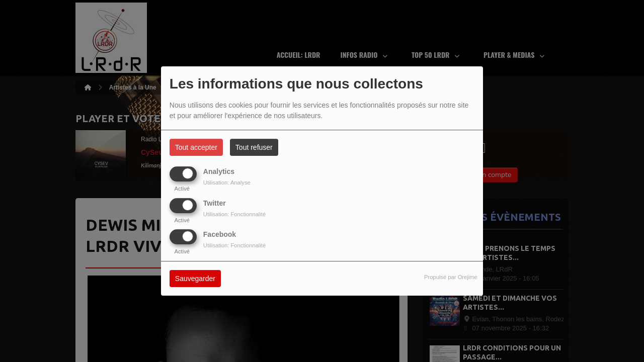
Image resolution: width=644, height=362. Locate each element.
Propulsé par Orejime (451, 277)
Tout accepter (196, 147)
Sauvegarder (195, 279)
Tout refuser (254, 147)
